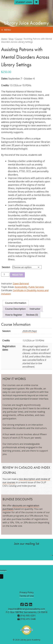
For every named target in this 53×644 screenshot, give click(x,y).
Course (19, 39)
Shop (11, 39)
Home (4, 39)
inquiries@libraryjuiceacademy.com (26, 609)
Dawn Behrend (21, 284)
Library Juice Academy (27, 23)
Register (17, 275)
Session (6, 267)
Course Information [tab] (16, 303)
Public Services (36, 287)
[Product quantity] (5, 274)
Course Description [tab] (15, 309)
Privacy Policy (27, 592)
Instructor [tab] (35, 309)
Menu (8, 30)
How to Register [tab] (14, 315)
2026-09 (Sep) (29, 331)
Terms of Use (27, 596)
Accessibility (21, 287)
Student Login (24, 2)
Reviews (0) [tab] (32, 315)
